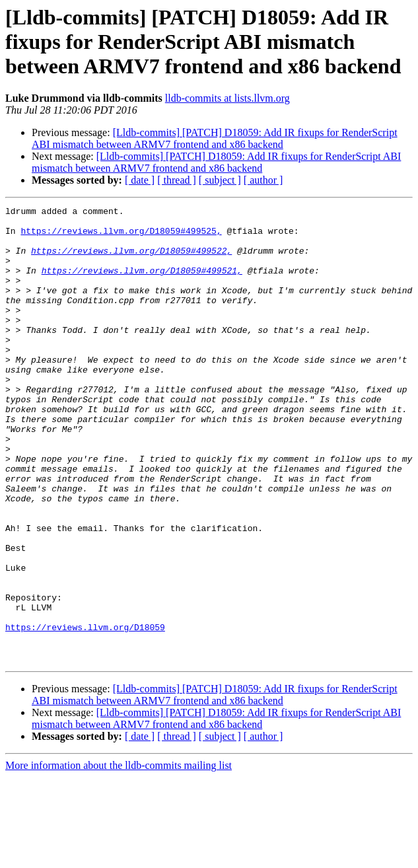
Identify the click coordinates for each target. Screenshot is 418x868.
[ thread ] (177, 180)
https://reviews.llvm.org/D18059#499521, (142, 284)
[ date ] (140, 180)
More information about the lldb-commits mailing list (119, 856)
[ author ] (263, 180)
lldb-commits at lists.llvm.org (227, 98)
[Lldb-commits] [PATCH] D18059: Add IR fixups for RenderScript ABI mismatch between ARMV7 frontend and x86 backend (215, 138)
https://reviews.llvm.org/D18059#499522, (131, 260)
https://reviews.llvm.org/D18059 (85, 712)
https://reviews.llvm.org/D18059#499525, (121, 236)
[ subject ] (220, 180)
